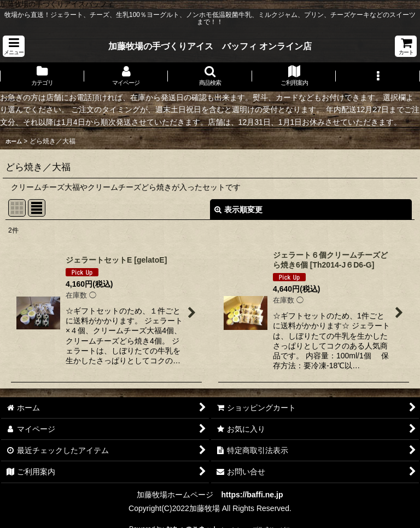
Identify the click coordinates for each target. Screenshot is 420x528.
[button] (14, 46)
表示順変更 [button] (238, 210)
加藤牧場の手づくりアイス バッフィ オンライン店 (210, 46)
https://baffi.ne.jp (252, 495)
